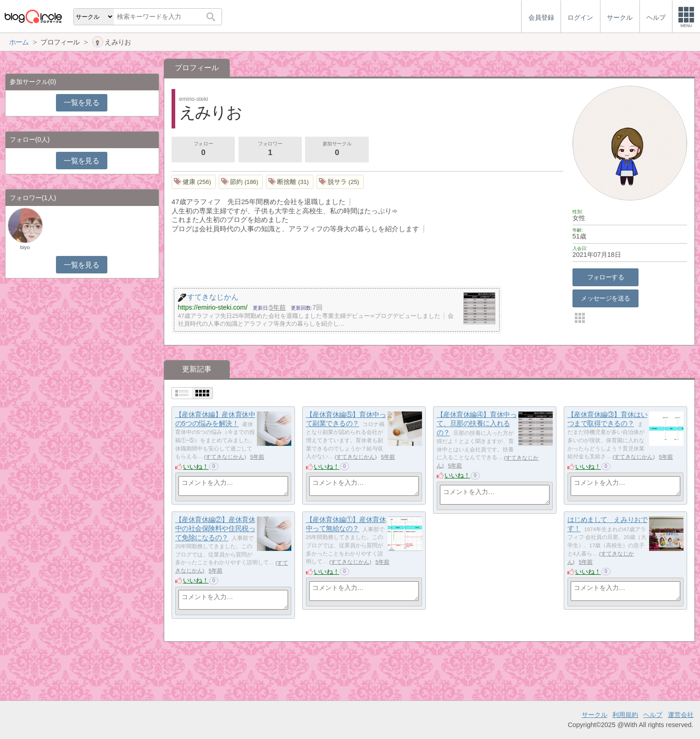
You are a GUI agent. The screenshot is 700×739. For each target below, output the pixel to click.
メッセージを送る (605, 298)
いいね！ (196, 467)
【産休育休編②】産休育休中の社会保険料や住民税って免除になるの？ (215, 528)
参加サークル (337, 150)
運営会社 (681, 715)
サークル (594, 715)
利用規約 (625, 715)
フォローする (606, 277)
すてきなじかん (225, 457)
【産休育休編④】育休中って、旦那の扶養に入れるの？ (477, 423)
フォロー (203, 150)
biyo (25, 247)
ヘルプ (653, 715)
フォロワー (270, 150)
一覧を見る (81, 103)
